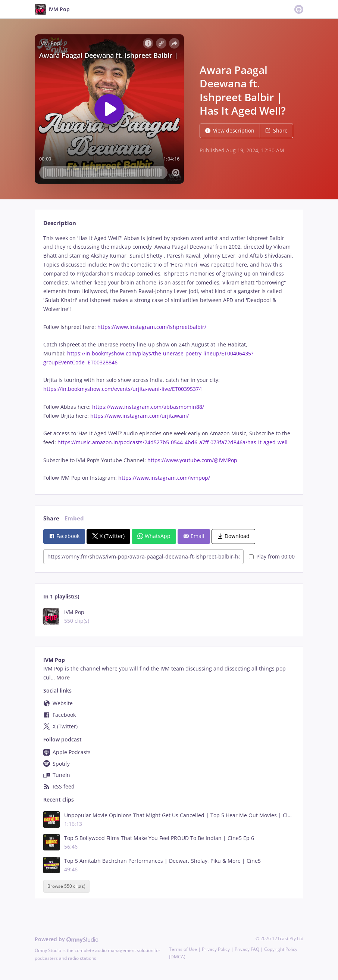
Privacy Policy (216, 949)
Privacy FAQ (247, 949)
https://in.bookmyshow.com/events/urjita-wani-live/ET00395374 (123, 389)
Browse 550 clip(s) (66, 886)
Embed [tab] (74, 518)
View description (230, 130)
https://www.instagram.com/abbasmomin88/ (148, 407)
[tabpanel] (169, 358)
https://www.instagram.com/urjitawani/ (140, 416)
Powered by (67, 939)
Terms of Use (183, 949)
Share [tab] (51, 518)
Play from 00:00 (272, 556)
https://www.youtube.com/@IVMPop (192, 460)
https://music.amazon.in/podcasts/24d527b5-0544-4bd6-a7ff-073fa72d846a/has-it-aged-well (173, 442)
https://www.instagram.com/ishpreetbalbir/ (152, 327)
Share (276, 130)
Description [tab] (60, 223)
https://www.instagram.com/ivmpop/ (166, 478)
